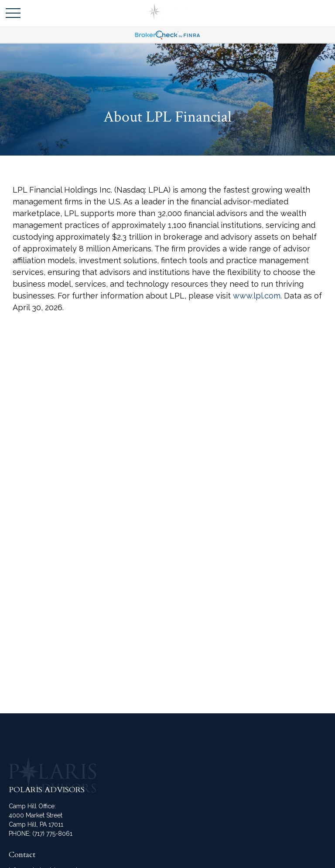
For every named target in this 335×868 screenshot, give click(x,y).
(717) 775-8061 (52, 834)
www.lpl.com (257, 296)
